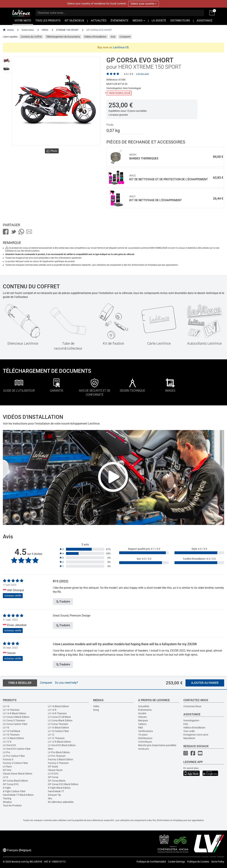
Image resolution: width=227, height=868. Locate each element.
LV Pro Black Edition (59, 752)
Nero (51, 749)
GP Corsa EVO (11, 784)
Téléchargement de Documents (63, 37)
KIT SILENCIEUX (74, 21)
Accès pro (144, 749)
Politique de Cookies (198, 862)
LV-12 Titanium (56, 738)
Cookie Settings (176, 862)
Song (96, 710)
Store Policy (218, 862)
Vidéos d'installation (194, 728)
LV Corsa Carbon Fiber (15, 724)
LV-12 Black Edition (13, 738)
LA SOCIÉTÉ (159, 21)
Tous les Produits (12, 805)
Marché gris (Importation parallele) (157, 745)
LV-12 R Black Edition (59, 742)
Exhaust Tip (54, 795)
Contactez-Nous (192, 706)
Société (142, 713)
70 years (143, 735)
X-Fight (7, 788)
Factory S (8, 759)
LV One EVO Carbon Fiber (17, 749)
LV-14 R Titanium (57, 713)
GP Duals (53, 767)
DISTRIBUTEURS (180, 21)
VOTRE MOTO (23, 21)
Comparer (125, 37)
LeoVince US (121, 47)
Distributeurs (145, 738)
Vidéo (96, 706)
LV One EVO (9, 745)
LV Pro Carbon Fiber (14, 756)
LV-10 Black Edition (58, 728)
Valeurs (142, 724)
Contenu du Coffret (31, 37)
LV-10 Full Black (12, 731)
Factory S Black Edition (60, 759)
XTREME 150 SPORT (67, 30)
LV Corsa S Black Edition (16, 717)
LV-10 (6, 728)
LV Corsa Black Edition (60, 720)
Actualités (144, 706)
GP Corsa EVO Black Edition (63, 784)
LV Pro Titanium (57, 756)
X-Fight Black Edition (59, 788)
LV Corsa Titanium (58, 724)
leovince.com (19, 862)
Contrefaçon (145, 742)
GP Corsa (53, 777)
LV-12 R (7, 742)
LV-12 (51, 735)
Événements (145, 710)
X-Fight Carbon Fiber (14, 791)
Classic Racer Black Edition (18, 774)
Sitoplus (7, 802)
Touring (7, 798)
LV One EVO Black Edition (62, 745)
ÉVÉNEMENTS (119, 21)
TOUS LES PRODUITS (48, 21)
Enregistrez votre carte (196, 735)
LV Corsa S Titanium (14, 720)
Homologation (191, 720)
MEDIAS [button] (139, 21)
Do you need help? (67, 683)
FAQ (186, 724)
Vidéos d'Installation (95, 37)
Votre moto (28, 30)
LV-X (5, 777)
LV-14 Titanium (11, 710)
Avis (113, 37)
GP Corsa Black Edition (15, 781)
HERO (45, 30)
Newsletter (189, 738)
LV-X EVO (53, 774)
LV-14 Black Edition (58, 706)
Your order (189, 731)
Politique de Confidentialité (151, 862)
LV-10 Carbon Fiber (58, 731)
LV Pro (6, 752)
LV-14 (6, 706)
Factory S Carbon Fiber (15, 763)
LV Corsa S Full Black (59, 717)
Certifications (146, 731)
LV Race (7, 767)
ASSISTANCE (205, 21)
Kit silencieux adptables (61, 802)
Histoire (142, 717)
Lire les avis (142, 74)
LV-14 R (52, 710)
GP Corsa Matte (57, 781)
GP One (7, 770)
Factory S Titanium (58, 763)
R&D (141, 728)
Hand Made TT (56, 791)
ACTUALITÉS (99, 21)
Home (8, 30)
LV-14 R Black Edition (14, 713)
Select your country (144, 4)
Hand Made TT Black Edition (18, 795)
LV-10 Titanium (11, 735)
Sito (50, 798)
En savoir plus (191, 768)
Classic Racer (55, 770)
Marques (143, 720)
